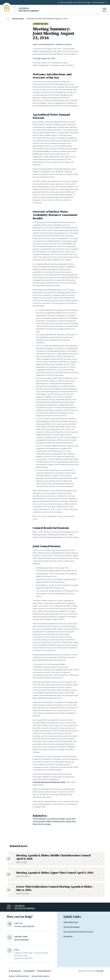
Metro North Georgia (42, 824)
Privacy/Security (44, 971)
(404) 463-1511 (28, 926)
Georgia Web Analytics (40, 976)
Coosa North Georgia (56, 819)
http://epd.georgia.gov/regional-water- (49, 782)
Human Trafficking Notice (19, 976)
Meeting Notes (18, 19)
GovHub (100, 971)
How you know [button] (98, 2)
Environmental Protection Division (78, 932)
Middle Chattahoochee (55, 821)
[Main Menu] (105, 10)
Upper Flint (71, 821)
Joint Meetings (39, 819)
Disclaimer (68, 936)
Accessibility (29, 971)
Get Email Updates (72, 927)
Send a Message (21, 940)
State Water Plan (71, 922)
